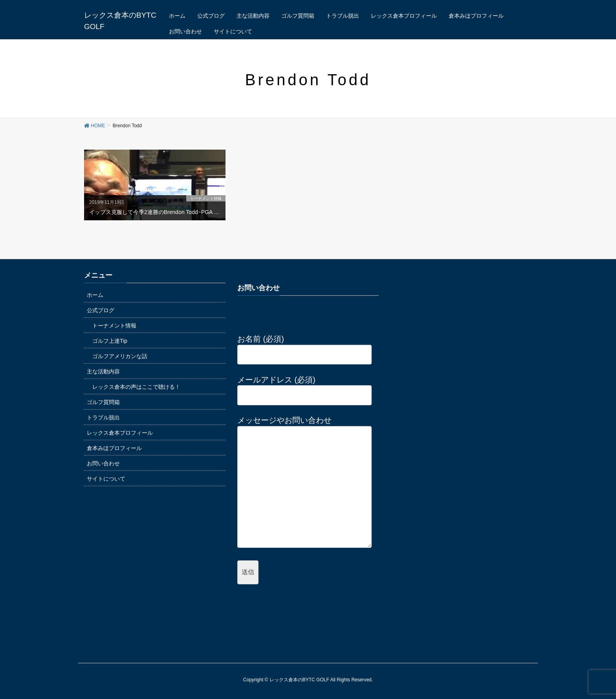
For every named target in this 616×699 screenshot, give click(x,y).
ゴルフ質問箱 (103, 402)
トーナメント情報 (114, 326)
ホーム (95, 295)
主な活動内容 (103, 371)
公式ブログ (101, 310)
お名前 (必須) (304, 347)
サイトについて (106, 479)
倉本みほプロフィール (114, 448)
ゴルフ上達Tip (110, 341)
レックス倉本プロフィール (120, 433)
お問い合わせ (103, 463)
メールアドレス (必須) (304, 388)
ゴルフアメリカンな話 (120, 356)
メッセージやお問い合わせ (304, 483)
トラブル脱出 (103, 417)
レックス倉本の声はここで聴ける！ (136, 387)
